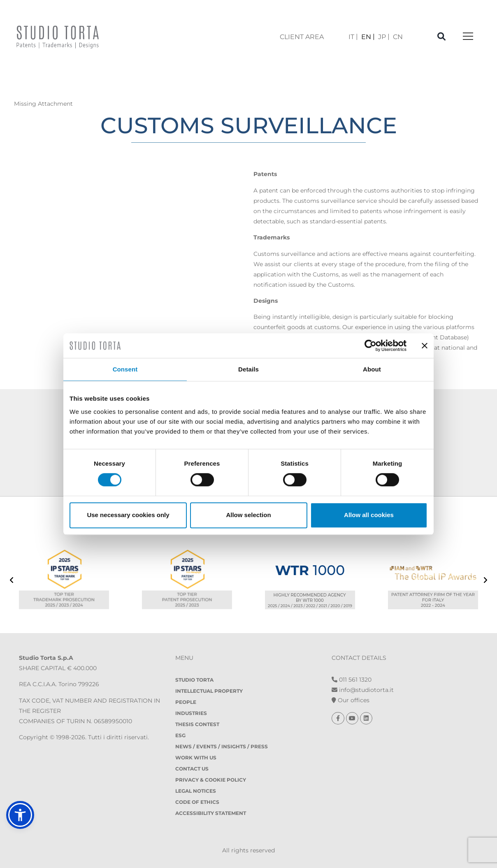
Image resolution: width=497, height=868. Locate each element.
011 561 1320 (352, 680)
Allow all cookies (369, 515)
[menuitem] (353, 37)
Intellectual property (209, 691)
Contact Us (192, 769)
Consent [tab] (125, 369)
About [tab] (372, 369)
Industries (191, 713)
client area (302, 37)
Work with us (196, 758)
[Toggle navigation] (468, 37)
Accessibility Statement (211, 813)
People (186, 702)
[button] (20, 815)
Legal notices (196, 791)
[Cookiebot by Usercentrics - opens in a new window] (370, 346)
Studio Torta (194, 680)
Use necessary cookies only (128, 515)
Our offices (351, 700)
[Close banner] (425, 346)
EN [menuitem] (366, 37)
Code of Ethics (197, 802)
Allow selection (248, 515)
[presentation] (12, 581)
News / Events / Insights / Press (222, 746)
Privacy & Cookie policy (211, 780)
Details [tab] (248, 369)
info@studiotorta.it (363, 690)
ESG (180, 735)
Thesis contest (197, 724)
